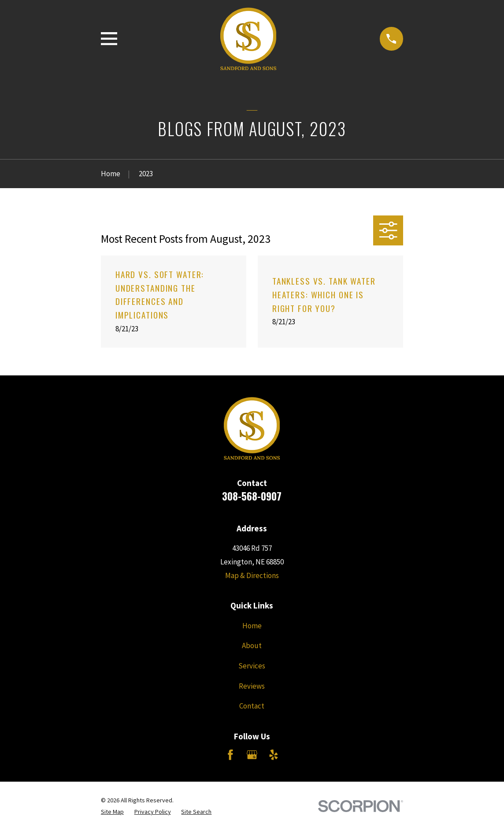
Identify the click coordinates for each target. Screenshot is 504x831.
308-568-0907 (252, 496)
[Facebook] (230, 755)
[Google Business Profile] (252, 755)
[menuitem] (112, 812)
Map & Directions (252, 575)
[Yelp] (274, 755)
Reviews (252, 686)
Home (252, 626)
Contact (252, 706)
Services (252, 666)
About (252, 646)
